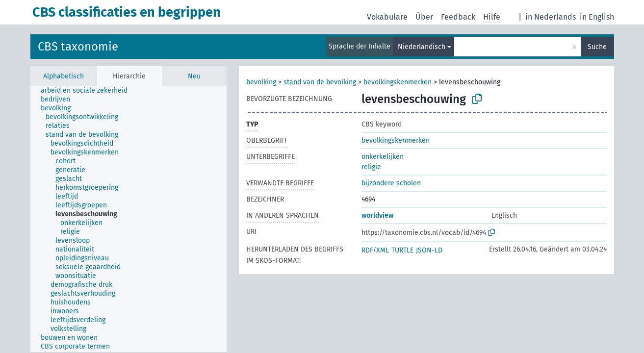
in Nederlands (551, 17)
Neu (194, 76)
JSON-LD (429, 250)
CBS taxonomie (78, 47)
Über (424, 17)
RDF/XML (375, 250)
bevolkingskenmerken (398, 82)
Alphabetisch (64, 76)
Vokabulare (387, 17)
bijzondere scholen (391, 183)
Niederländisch (422, 47)
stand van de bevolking (320, 82)
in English (597, 17)
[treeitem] (88, 91)
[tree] (129, 219)
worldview (377, 215)
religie (371, 167)
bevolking (261, 82)
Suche (597, 47)
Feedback (458, 17)
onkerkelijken (383, 157)
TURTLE (402, 250)
